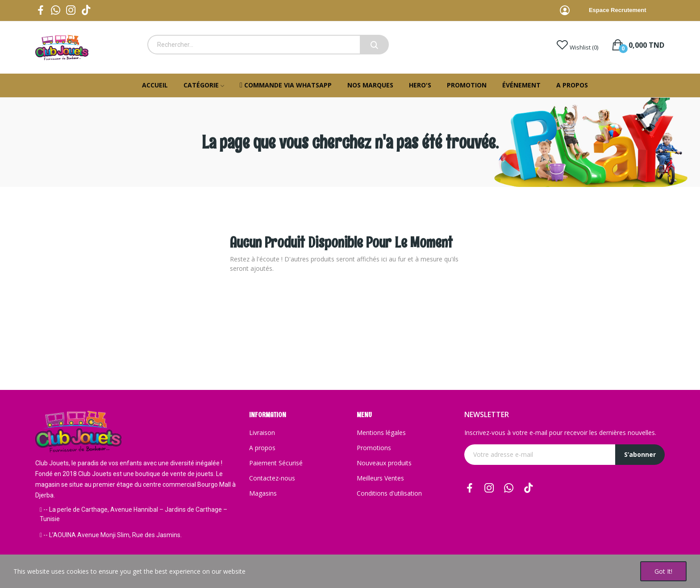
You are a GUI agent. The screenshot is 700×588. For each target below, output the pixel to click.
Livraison (262, 433)
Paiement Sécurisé (276, 463)
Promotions (374, 448)
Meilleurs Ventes (380, 478)
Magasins (263, 493)
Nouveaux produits (384, 463)
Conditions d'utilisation (389, 493)
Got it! (663, 571)
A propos (262, 448)
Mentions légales (381, 433)
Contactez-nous (272, 478)
